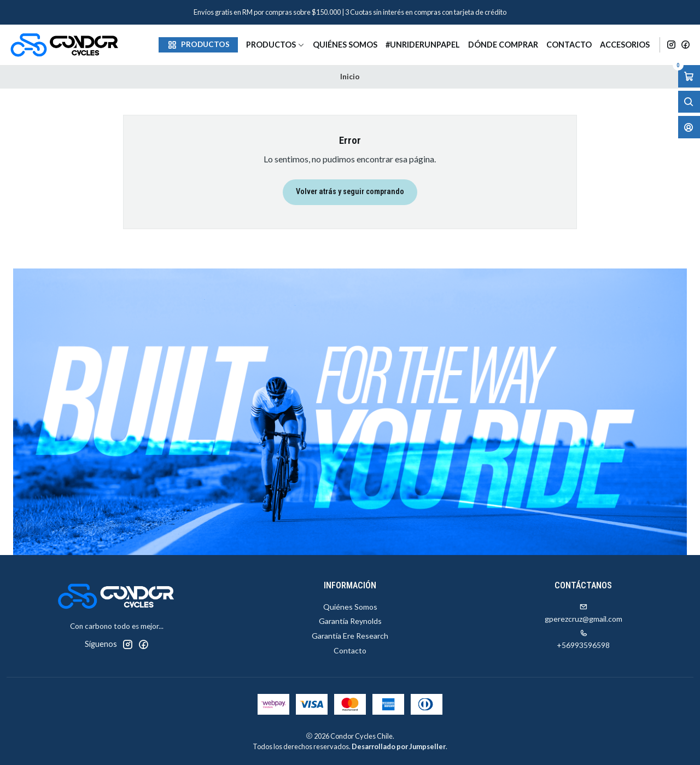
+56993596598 (583, 640)
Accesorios (625, 45)
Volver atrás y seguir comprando (350, 192)
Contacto (569, 45)
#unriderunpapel (423, 45)
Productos (275, 45)
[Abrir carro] (689, 76)
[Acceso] (689, 127)
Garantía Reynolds (350, 621)
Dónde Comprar (503, 45)
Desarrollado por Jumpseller (399, 746)
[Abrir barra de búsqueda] (689, 102)
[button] (198, 45)
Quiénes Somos (345, 45)
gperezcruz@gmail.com (584, 613)
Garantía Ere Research (350, 636)
